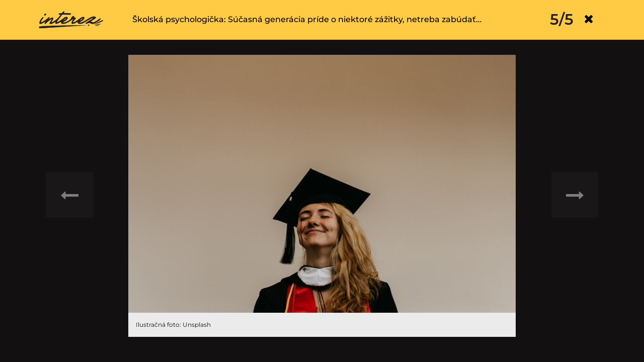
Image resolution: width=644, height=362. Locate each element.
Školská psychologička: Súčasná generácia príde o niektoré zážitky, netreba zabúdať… (307, 19)
